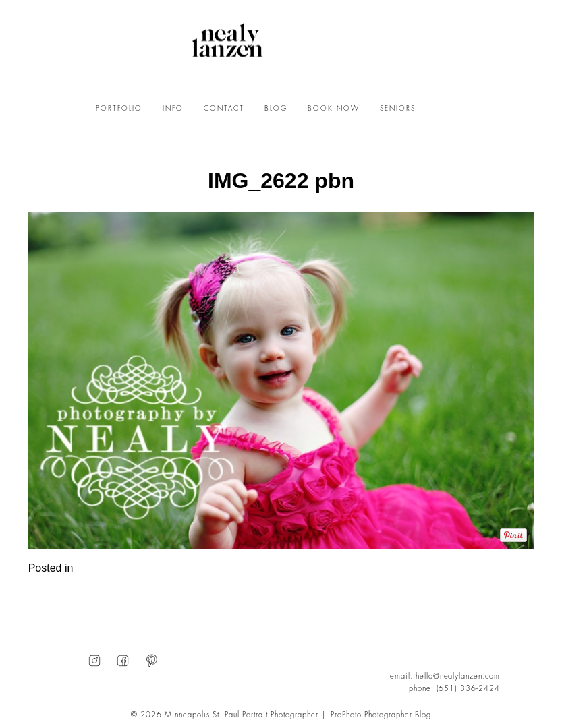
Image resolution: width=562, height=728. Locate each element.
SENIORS (398, 109)
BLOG (276, 109)
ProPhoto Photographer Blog (381, 715)
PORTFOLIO (119, 109)
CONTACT (224, 109)
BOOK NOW (334, 109)
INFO (173, 109)
